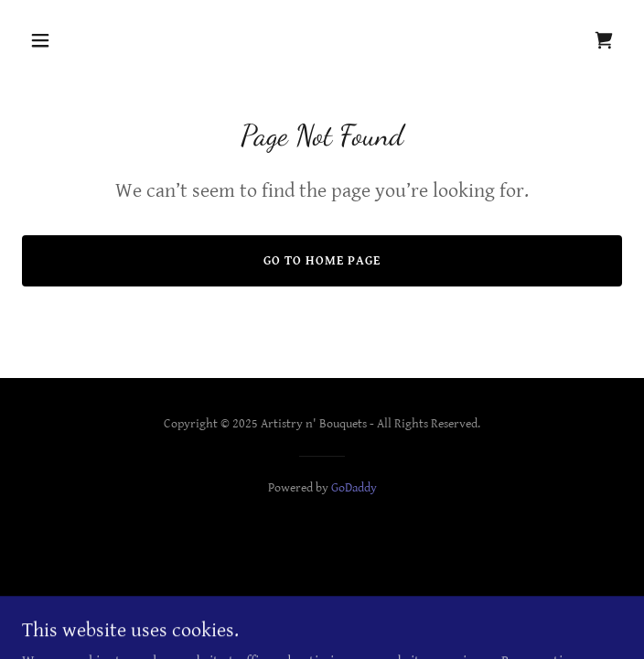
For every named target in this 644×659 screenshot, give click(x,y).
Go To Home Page (322, 261)
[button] (67, 40)
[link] (604, 40)
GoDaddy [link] (354, 488)
